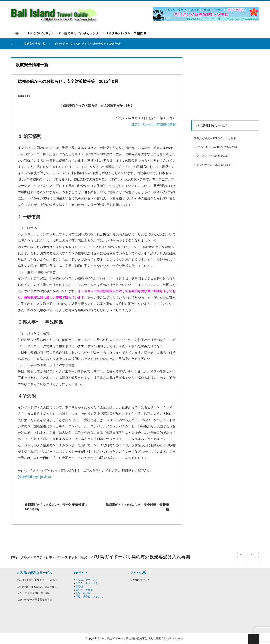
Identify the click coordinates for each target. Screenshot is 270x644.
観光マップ (72, 33)
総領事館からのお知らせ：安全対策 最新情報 (137, 507)
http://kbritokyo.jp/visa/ (35, 477)
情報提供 (140, 33)
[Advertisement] (225, 86)
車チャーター (55, 33)
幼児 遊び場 (83, 593)
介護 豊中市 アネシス (89, 597)
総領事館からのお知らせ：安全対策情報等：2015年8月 (56, 507)
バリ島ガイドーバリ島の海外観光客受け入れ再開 (131, 639)
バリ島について (34, 33)
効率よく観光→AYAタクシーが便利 (215, 138)
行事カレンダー (91, 33)
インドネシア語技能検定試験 (211, 156)
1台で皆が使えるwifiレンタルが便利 (215, 147)
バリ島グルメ (112, 33)
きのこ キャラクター (88, 583)
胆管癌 (79, 586)
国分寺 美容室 (84, 590)
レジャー (127, 33)
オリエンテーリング (87, 580)
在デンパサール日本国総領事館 (153, 124)
